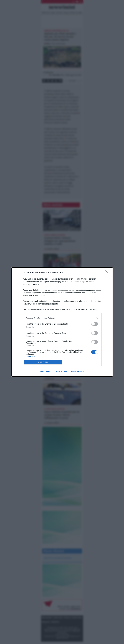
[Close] (108, 273)
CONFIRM (43, 362)
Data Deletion (46, 371)
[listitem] (62, 318)
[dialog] (62, 322)
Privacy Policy (77, 371)
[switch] (95, 324)
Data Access (62, 371)
